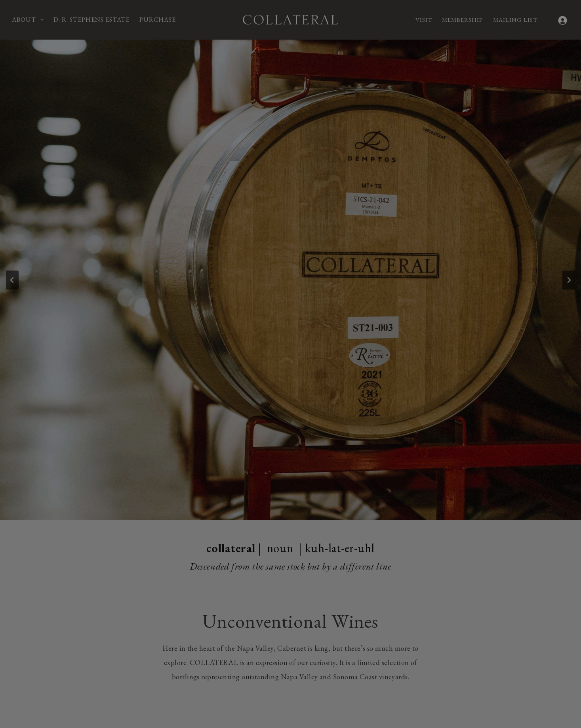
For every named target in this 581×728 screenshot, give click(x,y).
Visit (424, 20)
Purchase (158, 20)
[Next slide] (569, 280)
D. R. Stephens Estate (91, 20)
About (29, 20)
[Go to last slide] (12, 280)
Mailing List (515, 20)
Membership (463, 20)
